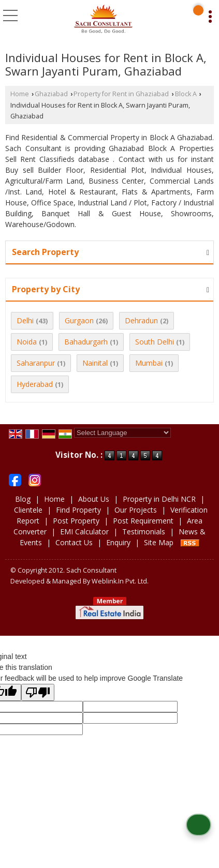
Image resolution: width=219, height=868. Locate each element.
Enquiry (118, 542)
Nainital (95, 363)
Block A (186, 94)
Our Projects (136, 510)
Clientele (28, 510)
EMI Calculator (84, 532)
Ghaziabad (51, 94)
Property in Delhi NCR (159, 499)
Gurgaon (79, 320)
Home (20, 94)
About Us (94, 499)
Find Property (78, 510)
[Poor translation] (38, 692)
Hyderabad (35, 384)
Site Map (159, 542)
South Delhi (155, 342)
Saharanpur (36, 363)
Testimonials (144, 532)
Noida (27, 342)
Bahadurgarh (86, 342)
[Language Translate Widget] (122, 433)
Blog (23, 499)
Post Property (76, 521)
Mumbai (149, 363)
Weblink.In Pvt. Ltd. (120, 581)
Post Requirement (143, 521)
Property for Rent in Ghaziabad (121, 94)
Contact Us (74, 542)
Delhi (25, 320)
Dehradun (141, 320)
